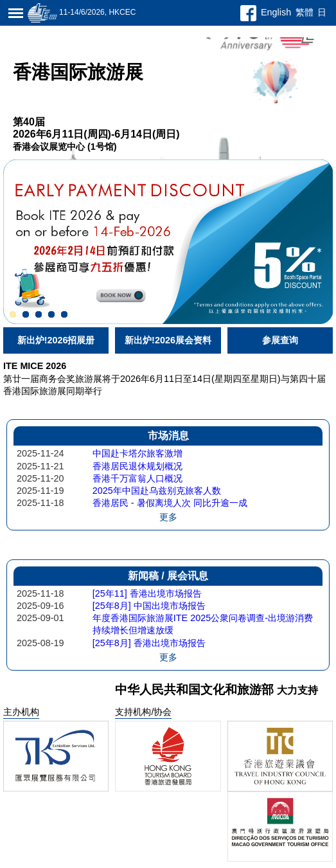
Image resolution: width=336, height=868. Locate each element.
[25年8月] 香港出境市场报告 (149, 643)
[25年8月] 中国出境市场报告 (149, 606)
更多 (168, 517)
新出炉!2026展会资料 (168, 340)
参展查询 (280, 340)
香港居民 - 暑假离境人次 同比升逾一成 (170, 503)
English (276, 12)
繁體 (305, 12)
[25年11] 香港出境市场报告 (147, 593)
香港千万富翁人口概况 (137, 478)
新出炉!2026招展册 (56, 340)
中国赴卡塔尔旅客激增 (137, 453)
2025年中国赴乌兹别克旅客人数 (157, 491)
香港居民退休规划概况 (137, 466)
